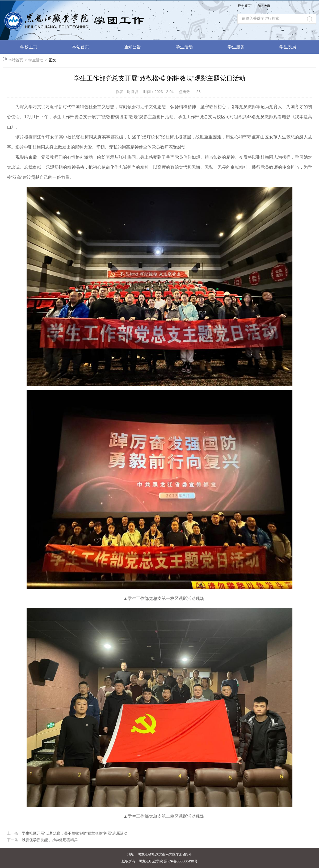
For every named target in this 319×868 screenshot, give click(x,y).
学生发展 (288, 47)
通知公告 (132, 47)
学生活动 (184, 47)
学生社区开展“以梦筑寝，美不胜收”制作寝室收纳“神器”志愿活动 (75, 833)
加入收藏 (264, 6)
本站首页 (81, 47)
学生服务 (236, 47)
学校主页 (29, 47)
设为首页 (244, 6)
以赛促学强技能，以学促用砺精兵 (50, 840)
